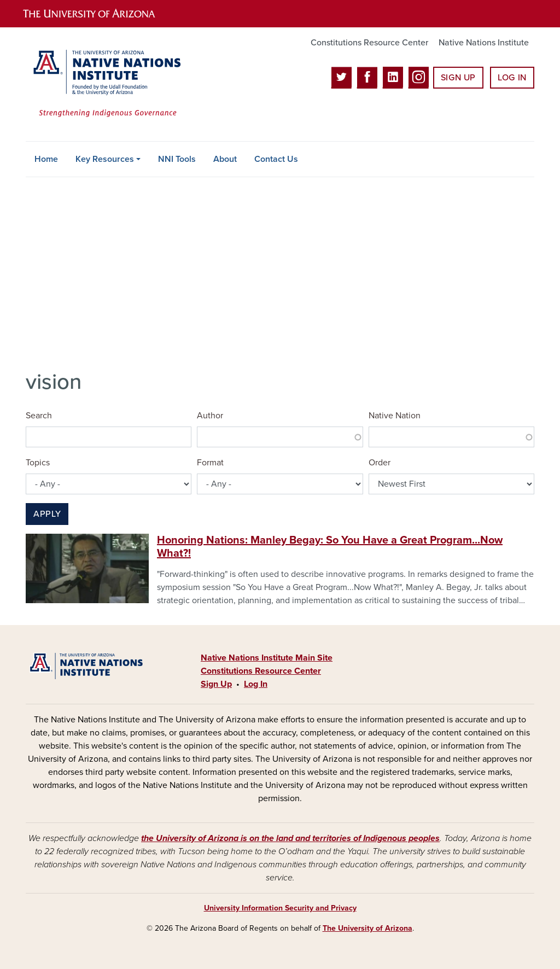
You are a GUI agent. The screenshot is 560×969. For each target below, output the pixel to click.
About (225, 159)
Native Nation (395, 416)
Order (380, 463)
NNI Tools (177, 159)
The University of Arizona (367, 928)
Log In (512, 78)
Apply (47, 514)
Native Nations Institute (484, 43)
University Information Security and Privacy (280, 908)
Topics (38, 463)
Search (39, 416)
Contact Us (276, 159)
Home (46, 159)
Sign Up (458, 78)
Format (210, 463)
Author (210, 416)
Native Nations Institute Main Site (267, 658)
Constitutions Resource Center (369, 43)
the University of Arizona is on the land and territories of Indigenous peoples (290, 838)
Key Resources (105, 159)
